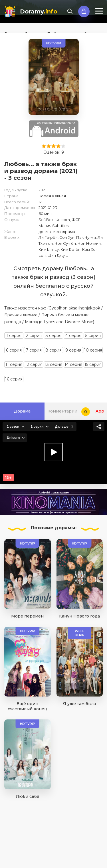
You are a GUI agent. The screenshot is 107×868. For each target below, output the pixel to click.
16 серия (14, 379)
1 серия (14, 336)
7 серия (34, 350)
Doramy (39, 11)
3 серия (53, 336)
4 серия (73, 336)
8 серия (53, 350)
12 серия (34, 364)
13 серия (53, 364)
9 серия (73, 350)
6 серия (14, 350)
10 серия (93, 350)
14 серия (73, 364)
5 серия (93, 336)
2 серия (34, 336)
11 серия (14, 364)
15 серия (93, 364)
